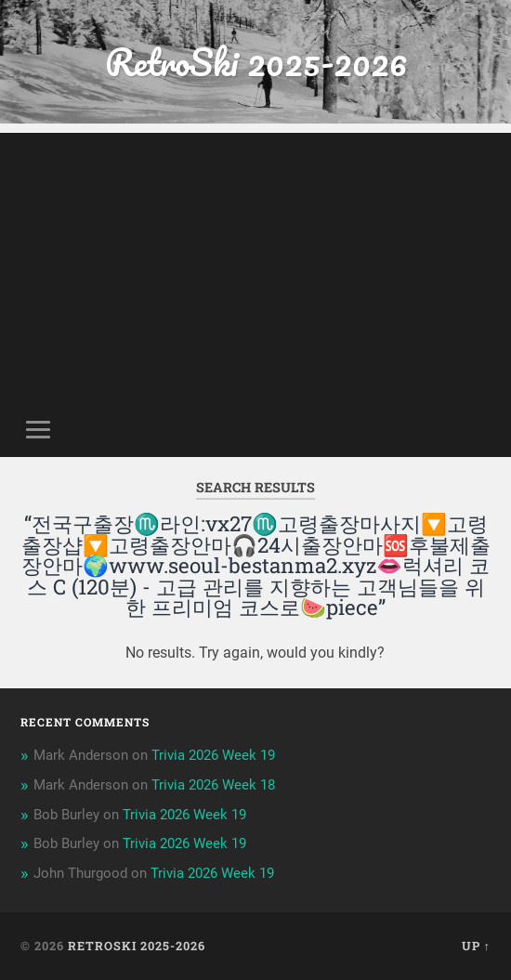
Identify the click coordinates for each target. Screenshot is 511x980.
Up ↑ (476, 946)
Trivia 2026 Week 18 (213, 785)
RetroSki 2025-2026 (256, 62)
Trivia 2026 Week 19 (213, 755)
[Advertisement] (255, 263)
